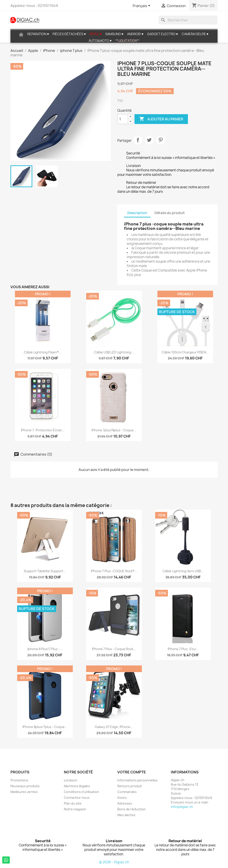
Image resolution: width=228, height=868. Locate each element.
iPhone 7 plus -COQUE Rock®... (114, 571)
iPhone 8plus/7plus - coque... (45, 727)
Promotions (19, 780)
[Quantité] (123, 119)
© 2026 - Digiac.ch (114, 862)
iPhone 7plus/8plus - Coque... (114, 430)
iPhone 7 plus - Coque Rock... (114, 649)
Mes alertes (126, 815)
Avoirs (122, 798)
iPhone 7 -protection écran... (43, 430)
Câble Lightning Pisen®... (43, 352)
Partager (138, 140)
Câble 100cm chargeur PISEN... (185, 352)
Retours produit (130, 786)
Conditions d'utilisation (81, 792)
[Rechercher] (188, 20)
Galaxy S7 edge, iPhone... (114, 727)
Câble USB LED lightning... (114, 352)
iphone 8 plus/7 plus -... (45, 649)
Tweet (149, 140)
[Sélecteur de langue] (142, 6)
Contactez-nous (77, 798)
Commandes (127, 792)
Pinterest (161, 140)
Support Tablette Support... (45, 571)
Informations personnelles (137, 780)
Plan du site (73, 803)
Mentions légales (77, 786)
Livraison (71, 780)
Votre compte (132, 772)
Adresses (125, 803)
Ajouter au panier (161, 119)
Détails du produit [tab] (170, 213)
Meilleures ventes (24, 792)
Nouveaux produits (25, 786)
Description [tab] (137, 213)
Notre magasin (75, 809)
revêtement (145, 261)
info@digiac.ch (182, 807)
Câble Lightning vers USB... (183, 571)
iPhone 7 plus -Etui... (183, 649)
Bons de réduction (131, 809)
